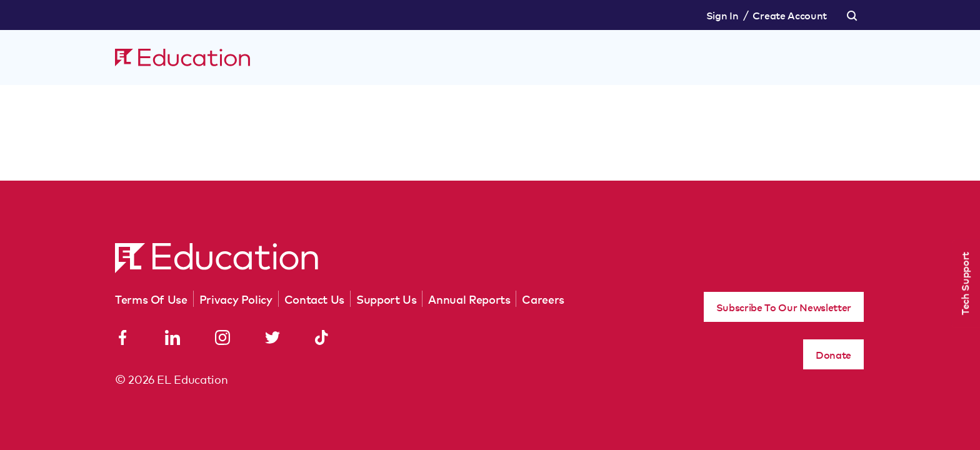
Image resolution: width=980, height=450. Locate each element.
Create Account (790, 15)
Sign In (722, 15)
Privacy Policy (236, 299)
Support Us (386, 299)
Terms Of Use (151, 299)
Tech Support (964, 283)
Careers (543, 299)
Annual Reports (469, 299)
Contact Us (314, 299)
